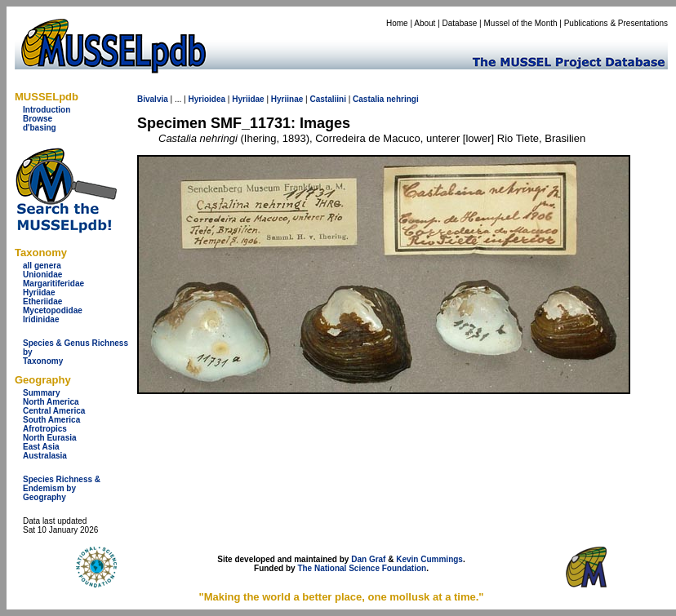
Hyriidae (39, 292)
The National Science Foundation (362, 568)
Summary (42, 393)
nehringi (402, 99)
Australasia (45, 456)
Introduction (47, 110)
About (425, 23)
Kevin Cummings (429, 559)
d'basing (40, 128)
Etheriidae (42, 301)
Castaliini (327, 99)
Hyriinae (287, 99)
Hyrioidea (207, 99)
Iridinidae (41, 319)
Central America (54, 411)
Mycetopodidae (53, 310)
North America (51, 402)
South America (51, 420)
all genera (42, 266)
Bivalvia (153, 99)
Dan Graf (368, 559)
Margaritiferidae (53, 284)
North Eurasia (50, 438)
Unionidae (42, 275)
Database (460, 23)
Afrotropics (45, 429)
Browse (38, 119)
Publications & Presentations (616, 23)
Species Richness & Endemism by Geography (62, 488)
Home (397, 23)
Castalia (368, 99)
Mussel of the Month (521, 23)
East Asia (41, 447)
